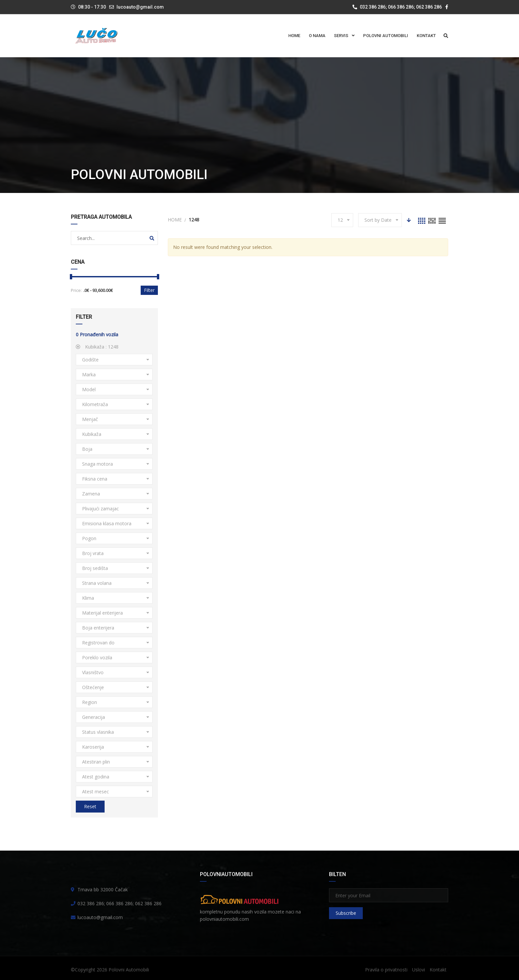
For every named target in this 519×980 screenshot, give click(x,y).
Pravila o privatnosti (386, 970)
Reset (90, 806)
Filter (149, 290)
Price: (76, 290)
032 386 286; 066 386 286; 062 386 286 (397, 7)
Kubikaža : (97, 347)
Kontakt (438, 970)
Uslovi (419, 970)
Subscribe (346, 913)
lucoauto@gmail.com (140, 7)
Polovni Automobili (129, 970)
